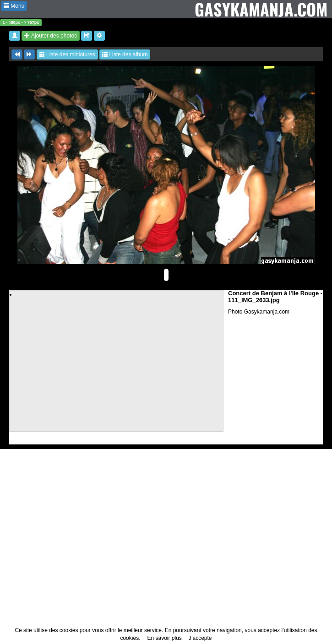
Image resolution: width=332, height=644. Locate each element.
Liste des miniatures (67, 54)
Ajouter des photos (51, 36)
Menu (14, 6)
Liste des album (125, 54)
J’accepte (200, 638)
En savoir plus (164, 638)
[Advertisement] (117, 363)
